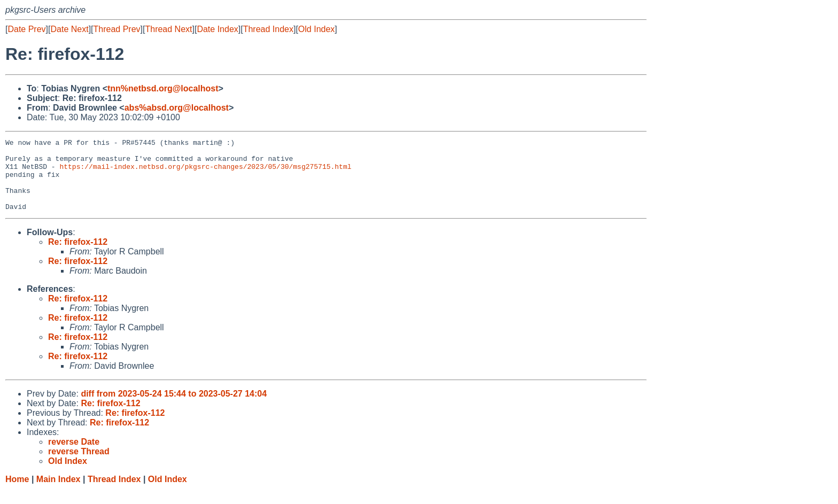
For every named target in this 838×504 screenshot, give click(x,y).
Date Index (217, 29)
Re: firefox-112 (78, 256)
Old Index (316, 29)
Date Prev (26, 29)
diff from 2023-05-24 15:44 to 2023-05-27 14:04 (174, 408)
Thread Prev (117, 29)
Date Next (69, 29)
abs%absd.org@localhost (177, 108)
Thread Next (168, 29)
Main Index (59, 494)
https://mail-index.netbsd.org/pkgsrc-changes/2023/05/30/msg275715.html (205, 173)
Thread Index (268, 29)
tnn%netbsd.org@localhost (163, 88)
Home (17, 494)
